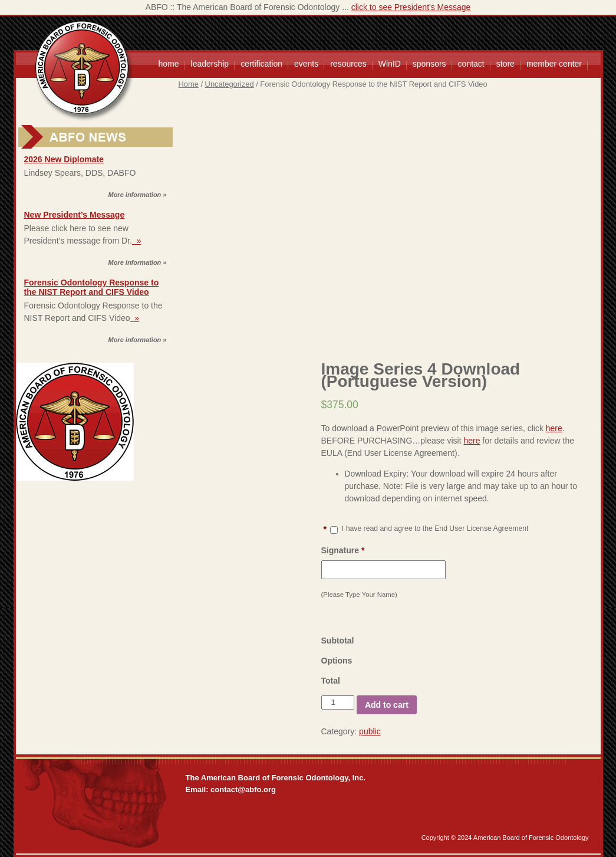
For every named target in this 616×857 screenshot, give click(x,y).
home (169, 64)
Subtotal (338, 641)
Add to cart (387, 705)
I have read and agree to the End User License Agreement (435, 528)
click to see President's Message (411, 7)
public (370, 731)
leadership (210, 64)
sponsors (429, 64)
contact (471, 64)
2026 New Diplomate (64, 159)
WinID (390, 64)
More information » (137, 195)
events (306, 64)
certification (261, 64)
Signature (343, 550)
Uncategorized (230, 84)
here (554, 428)
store (505, 64)
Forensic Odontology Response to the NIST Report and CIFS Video (92, 287)
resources (348, 64)
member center (554, 64)
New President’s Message (75, 215)
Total (331, 681)
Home (189, 84)
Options (337, 661)
